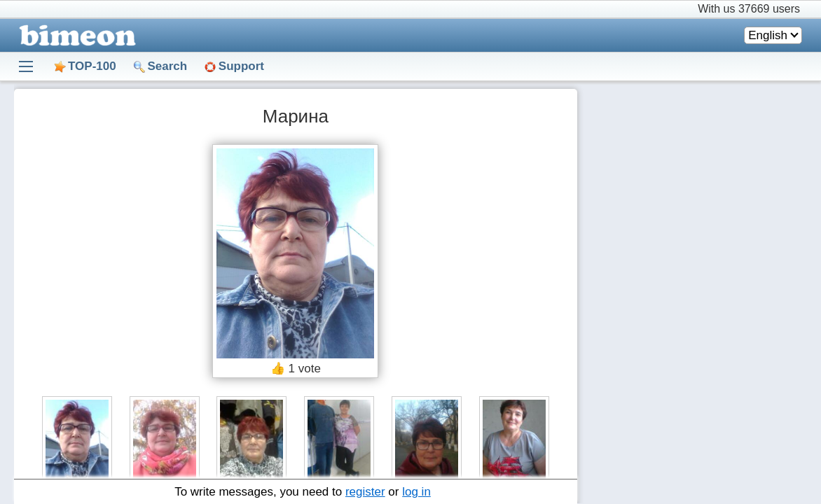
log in (416, 492)
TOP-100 (92, 66)
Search (167, 66)
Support (241, 66)
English (768, 35)
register (365, 492)
